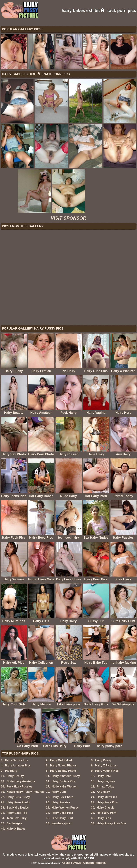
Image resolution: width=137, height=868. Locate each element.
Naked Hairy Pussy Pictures (25, 792)
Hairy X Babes (16, 829)
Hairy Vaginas (106, 781)
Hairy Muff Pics (107, 797)
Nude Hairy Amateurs (21, 781)
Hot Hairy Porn (107, 813)
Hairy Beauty (15, 776)
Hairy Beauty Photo (63, 771)
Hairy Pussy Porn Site (111, 823)
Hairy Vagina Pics (107, 771)
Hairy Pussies (61, 802)
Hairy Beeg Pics (62, 813)
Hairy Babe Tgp (17, 813)
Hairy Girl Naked (61, 760)
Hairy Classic (106, 808)
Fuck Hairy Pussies (20, 787)
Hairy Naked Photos (63, 765)
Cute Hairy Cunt (62, 818)
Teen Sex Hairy (17, 818)
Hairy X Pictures (106, 765)
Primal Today (106, 787)
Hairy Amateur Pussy (66, 776)
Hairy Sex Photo (63, 797)
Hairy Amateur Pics (18, 765)
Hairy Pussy (103, 760)
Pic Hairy (11, 771)
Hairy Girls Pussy (18, 797)
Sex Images (14, 823)
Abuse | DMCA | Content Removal (84, 863)
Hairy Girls (104, 818)
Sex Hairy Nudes (18, 808)
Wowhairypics (61, 823)
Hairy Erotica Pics (64, 781)
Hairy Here (104, 776)
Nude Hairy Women (65, 787)
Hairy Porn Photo (18, 802)
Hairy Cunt (59, 792)
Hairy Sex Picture (17, 760)
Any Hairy (103, 792)
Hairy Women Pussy (65, 808)
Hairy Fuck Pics (107, 802)
